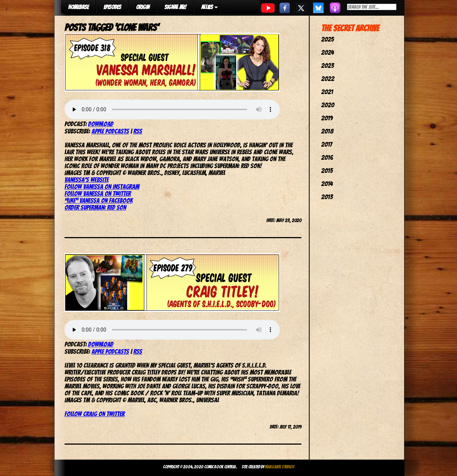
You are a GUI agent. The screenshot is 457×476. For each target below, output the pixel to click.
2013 (327, 197)
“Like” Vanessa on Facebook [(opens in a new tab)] (99, 200)
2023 (327, 65)
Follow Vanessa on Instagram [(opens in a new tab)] (102, 187)
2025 (327, 39)
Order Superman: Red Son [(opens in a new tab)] (95, 207)
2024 (327, 52)
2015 (327, 171)
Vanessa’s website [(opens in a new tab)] (87, 180)
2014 (327, 184)
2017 (327, 144)
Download (101, 124)
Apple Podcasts (110, 131)
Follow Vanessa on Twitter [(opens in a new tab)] (98, 194)
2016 (327, 157)
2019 (327, 118)
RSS (138, 131)
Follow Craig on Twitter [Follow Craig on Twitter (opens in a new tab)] (95, 414)
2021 (327, 92)
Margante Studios (280, 467)
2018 (327, 131)
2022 (328, 79)
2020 (328, 105)
